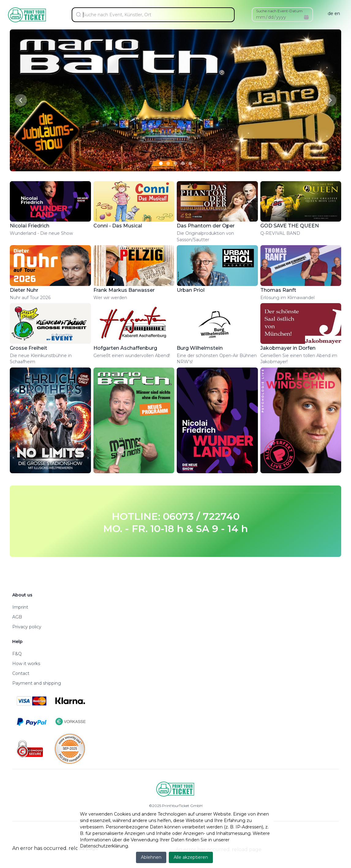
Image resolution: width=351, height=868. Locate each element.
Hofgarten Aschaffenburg (125, 348)
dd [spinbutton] (271, 17)
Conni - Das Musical (118, 226)
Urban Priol (191, 290)
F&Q (17, 654)
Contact (21, 673)
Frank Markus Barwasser (124, 290)
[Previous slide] (21, 100)
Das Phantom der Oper (206, 226)
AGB (17, 617)
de (330, 13)
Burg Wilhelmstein (200, 348)
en (337, 13)
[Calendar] (306, 17)
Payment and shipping (37, 683)
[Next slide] (330, 100)
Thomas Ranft (278, 290)
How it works (26, 664)
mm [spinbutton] (261, 17)
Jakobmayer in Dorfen (288, 348)
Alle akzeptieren (191, 857)
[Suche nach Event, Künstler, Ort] (156, 15)
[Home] (27, 15)
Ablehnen (151, 857)
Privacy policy (27, 627)
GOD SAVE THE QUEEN (290, 226)
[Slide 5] (190, 163)
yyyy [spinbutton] (281, 17)
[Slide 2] (168, 163)
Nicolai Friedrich (30, 226)
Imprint (20, 607)
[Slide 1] (161, 163)
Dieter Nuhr (24, 290)
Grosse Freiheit (28, 348)
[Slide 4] (183, 163)
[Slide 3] (175, 163)
